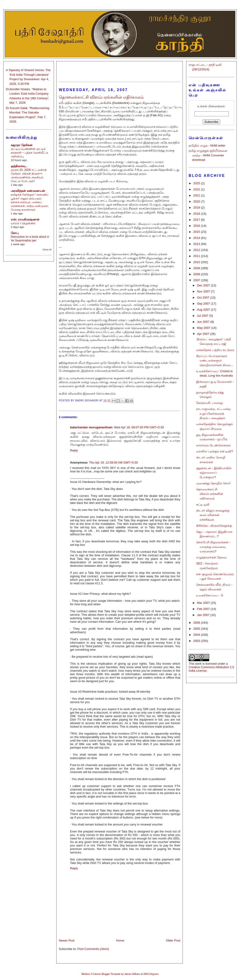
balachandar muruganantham (91, 427)
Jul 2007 (203, 316)
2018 (197, 214)
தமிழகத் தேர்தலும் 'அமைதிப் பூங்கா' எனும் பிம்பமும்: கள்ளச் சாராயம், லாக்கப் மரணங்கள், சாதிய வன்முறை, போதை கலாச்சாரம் (30, 202)
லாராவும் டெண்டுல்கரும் (213, 445)
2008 (197, 274)
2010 (197, 262)
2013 (197, 244)
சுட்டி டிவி (203, 504)
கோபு (15, 233)
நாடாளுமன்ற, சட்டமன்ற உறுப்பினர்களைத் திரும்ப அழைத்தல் (213, 413)
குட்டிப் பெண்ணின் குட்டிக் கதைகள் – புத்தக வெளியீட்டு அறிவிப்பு (29, 153)
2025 (197, 183)
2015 (197, 232)
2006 (197, 623)
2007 (197, 280)
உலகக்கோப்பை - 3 (209, 595)
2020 (197, 201)
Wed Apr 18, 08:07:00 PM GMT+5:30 (139, 427)
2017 (197, 220)
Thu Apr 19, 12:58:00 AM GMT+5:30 (113, 462)
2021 (197, 195)
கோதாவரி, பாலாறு (209, 403)
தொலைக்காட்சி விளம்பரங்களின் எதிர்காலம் (210, 494)
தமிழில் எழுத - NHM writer (207, 146)
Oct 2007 (204, 297)
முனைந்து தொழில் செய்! (213, 483)
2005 (197, 629)
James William (132, 974)
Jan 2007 (204, 615)
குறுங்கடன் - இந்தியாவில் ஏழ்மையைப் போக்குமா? (214, 473)
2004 (197, 635)
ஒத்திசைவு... (19, 166)
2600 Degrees (151, 974)
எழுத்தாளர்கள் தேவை (211, 557)
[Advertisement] (120, 69)
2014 (197, 238)
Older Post (173, 940)
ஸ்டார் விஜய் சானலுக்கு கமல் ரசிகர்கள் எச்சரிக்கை (213, 515)
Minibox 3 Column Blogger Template (101, 974)
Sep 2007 (204, 304)
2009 (197, 268)
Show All (47, 249)
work (198, 664)
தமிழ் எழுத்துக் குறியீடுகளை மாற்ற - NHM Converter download (208, 155)
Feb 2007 (204, 609)
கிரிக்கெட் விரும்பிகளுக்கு (214, 526)
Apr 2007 (204, 334)
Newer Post (67, 940)
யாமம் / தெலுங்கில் (23, 223)
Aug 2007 (204, 310)
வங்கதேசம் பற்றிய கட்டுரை (215, 350)
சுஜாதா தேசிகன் (22, 145)
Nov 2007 (204, 291)
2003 (197, 641)
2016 (197, 226)
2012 (197, 250)
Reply (74, 450)
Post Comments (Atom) (93, 949)
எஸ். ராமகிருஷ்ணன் (25, 219)
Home (120, 940)
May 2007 (204, 328)
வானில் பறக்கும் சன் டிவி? (214, 451)
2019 (197, 208)
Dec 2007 (204, 285)
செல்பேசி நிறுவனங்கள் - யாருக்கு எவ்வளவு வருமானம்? (213, 547)
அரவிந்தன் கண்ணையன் (28, 191)
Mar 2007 (204, 603)
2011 (197, 256)
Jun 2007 (204, 322)
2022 (197, 189)
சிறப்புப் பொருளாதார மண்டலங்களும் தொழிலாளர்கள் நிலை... (215, 361)
